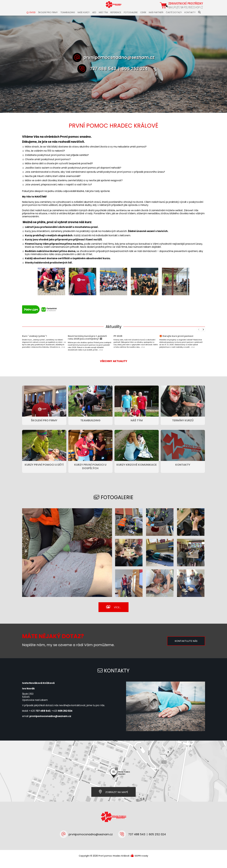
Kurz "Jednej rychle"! (35, 342)
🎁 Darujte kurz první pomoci (176, 342)
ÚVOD (32, 18)
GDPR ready (141, 862)
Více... (117, 613)
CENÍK (143, 18)
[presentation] (203, 336)
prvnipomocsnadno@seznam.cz (119, 63)
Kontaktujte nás (186, 647)
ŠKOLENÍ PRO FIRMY (48, 18)
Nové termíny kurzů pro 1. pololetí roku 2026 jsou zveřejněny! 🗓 (87, 344)
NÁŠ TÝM (103, 18)
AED (94, 18)
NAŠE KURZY (84, 18)
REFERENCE (116, 18)
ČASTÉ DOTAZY (174, 18)
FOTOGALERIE (131, 18)
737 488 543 (103, 75)
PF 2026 (118, 342)
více (63, 353)
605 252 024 (135, 75)
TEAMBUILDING (68, 18)
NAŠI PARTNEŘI (156, 18)
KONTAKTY (190, 18)
